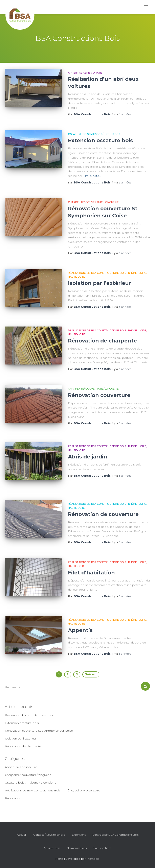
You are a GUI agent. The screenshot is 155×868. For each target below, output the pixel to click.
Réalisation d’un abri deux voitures (29, 715)
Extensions (79, 835)
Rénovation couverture (99, 395)
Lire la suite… (92, 176)
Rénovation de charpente (102, 341)
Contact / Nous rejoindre (49, 835)
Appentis (80, 630)
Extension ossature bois (101, 140)
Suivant (91, 674)
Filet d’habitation (91, 573)
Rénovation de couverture (103, 514)
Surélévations (102, 848)
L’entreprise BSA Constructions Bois (115, 835)
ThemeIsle (93, 859)
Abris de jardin (88, 457)
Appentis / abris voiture (85, 73)
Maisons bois (52, 848)
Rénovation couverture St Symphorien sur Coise (39, 731)
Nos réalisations (77, 848)
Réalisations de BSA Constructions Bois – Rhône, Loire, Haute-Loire (52, 790)
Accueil (22, 835)
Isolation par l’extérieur (99, 283)
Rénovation (13, 798)
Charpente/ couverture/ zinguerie (93, 202)
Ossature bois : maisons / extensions (94, 134)
